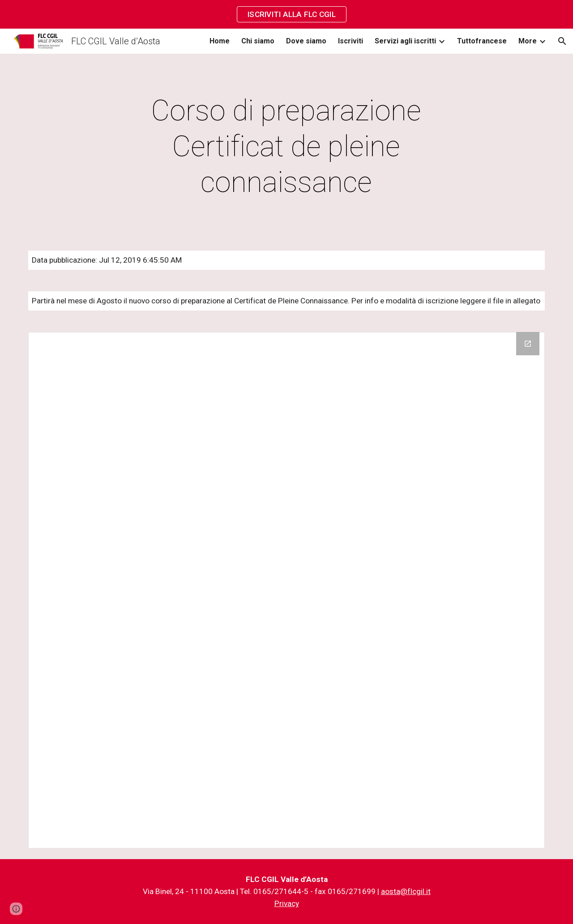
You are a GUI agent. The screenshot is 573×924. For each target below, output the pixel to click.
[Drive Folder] (286, 590)
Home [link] (220, 41)
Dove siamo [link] (306, 41)
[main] (286, 147)
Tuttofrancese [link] (482, 41)
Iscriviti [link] (351, 41)
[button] (562, 41)
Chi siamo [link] (258, 41)
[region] (286, 14)
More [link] (528, 41)
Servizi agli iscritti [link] (405, 41)
